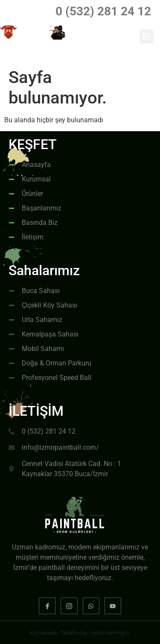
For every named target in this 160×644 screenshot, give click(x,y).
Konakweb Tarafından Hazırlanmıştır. (80, 632)
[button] (147, 36)
